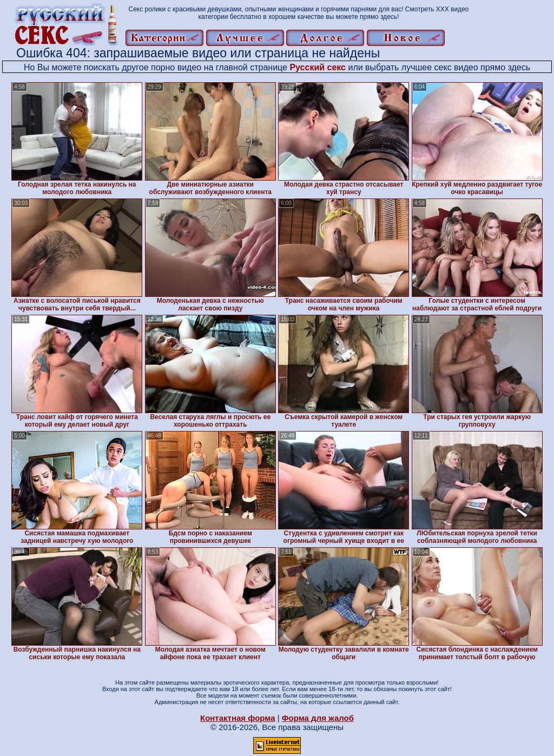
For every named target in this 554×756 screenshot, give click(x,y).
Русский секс (318, 67)
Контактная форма (238, 718)
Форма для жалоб (318, 718)
